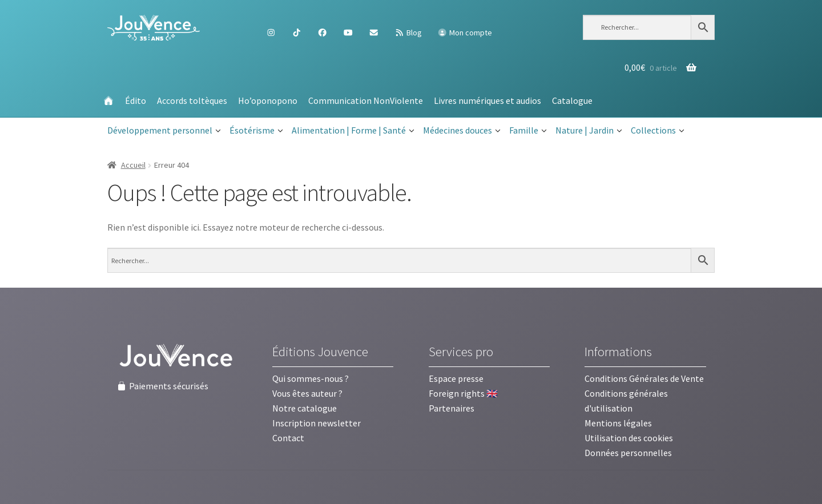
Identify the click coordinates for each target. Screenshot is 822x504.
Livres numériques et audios (487, 100)
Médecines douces (462, 131)
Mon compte (465, 33)
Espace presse (456, 378)
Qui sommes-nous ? (311, 378)
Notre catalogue (305, 408)
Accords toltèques (192, 100)
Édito (136, 100)
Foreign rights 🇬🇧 (463, 393)
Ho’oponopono (268, 100)
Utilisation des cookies (629, 438)
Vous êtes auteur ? (307, 393)
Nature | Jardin (589, 131)
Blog (408, 33)
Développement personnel (164, 131)
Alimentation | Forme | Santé (353, 131)
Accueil (133, 165)
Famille (528, 131)
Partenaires (452, 408)
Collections (658, 131)
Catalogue (572, 100)
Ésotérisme (256, 131)
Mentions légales (618, 423)
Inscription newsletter (317, 423)
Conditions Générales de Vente (644, 378)
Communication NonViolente (366, 100)
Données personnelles (628, 453)
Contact (288, 438)
